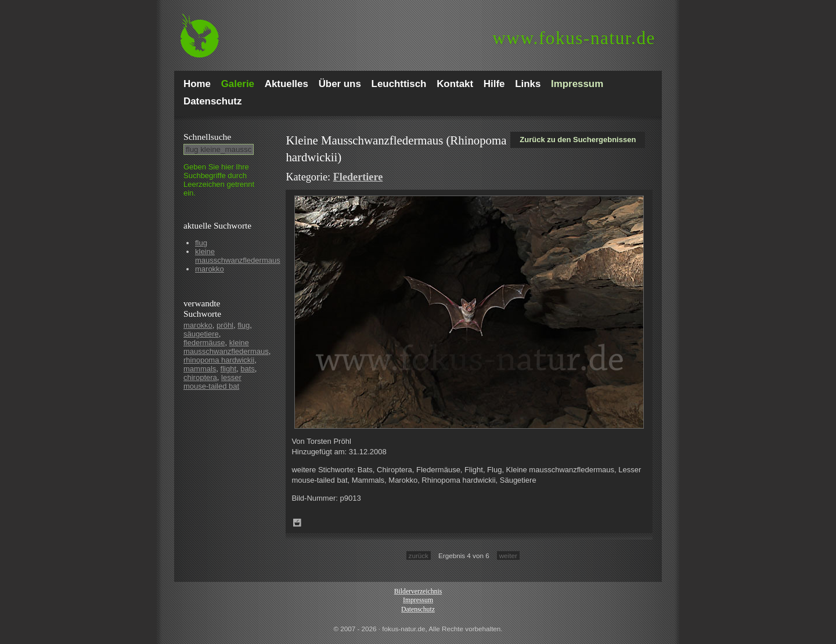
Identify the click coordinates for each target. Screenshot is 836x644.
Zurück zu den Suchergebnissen (578, 140)
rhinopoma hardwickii (219, 360)
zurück (419, 556)
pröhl (225, 325)
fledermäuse (204, 343)
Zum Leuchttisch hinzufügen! (297, 523)
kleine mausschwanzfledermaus (238, 256)
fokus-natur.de (574, 38)
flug (201, 243)
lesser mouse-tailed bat (212, 382)
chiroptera (200, 377)
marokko (210, 269)
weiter (508, 556)
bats (248, 369)
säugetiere (201, 334)
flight (228, 369)
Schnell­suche (207, 137)
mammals (200, 369)
